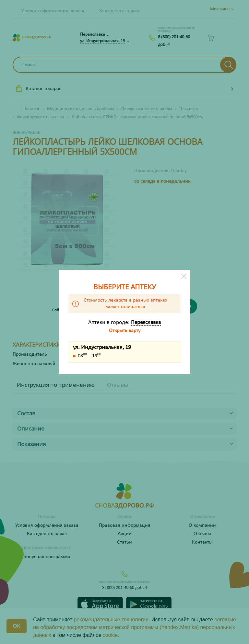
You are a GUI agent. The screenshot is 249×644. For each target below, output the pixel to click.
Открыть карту (125, 331)
